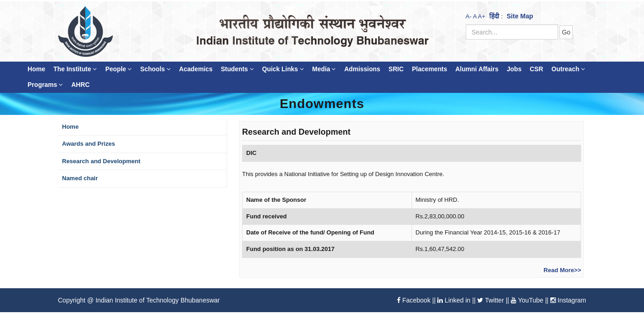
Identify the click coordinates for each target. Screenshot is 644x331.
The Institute (75, 69)
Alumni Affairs (477, 69)
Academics (196, 69)
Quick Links (283, 69)
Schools (155, 69)
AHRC (80, 85)
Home (36, 69)
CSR (536, 69)
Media (324, 69)
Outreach (568, 69)
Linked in (454, 300)
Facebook (414, 300)
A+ (481, 16)
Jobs (514, 69)
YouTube (527, 300)
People (119, 69)
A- (469, 16)
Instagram (568, 300)
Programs (45, 85)
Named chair (80, 178)
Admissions (362, 69)
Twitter (491, 300)
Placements (430, 69)
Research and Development (101, 161)
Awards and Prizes (88, 144)
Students (237, 69)
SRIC (396, 69)
